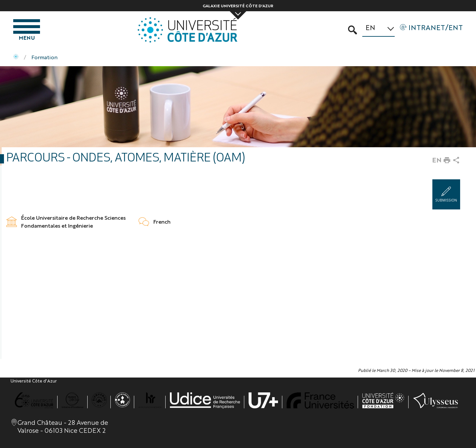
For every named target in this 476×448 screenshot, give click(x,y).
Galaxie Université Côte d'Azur (238, 6)
